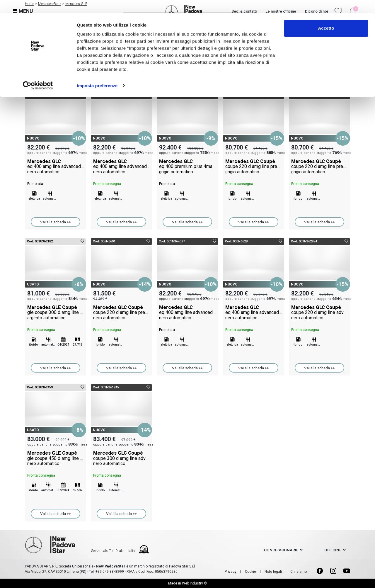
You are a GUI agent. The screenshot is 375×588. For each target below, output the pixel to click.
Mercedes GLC (56, 166)
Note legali (273, 572)
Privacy (231, 572)
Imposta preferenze (97, 73)
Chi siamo (299, 572)
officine (333, 550)
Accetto (326, 15)
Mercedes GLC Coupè (254, 166)
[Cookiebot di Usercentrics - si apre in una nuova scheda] (38, 73)
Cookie (250, 572)
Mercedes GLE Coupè (56, 312)
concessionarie (281, 550)
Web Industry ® (194, 583)
